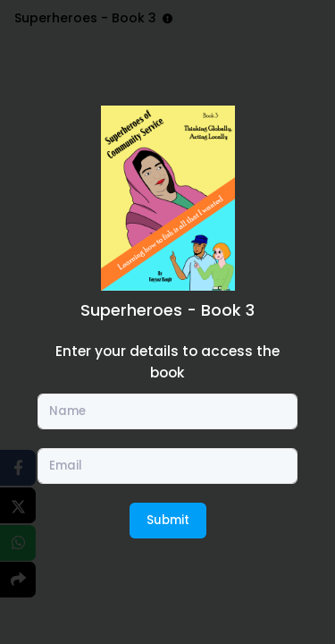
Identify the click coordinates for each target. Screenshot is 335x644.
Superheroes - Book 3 (167, 310)
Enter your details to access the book (167, 361)
